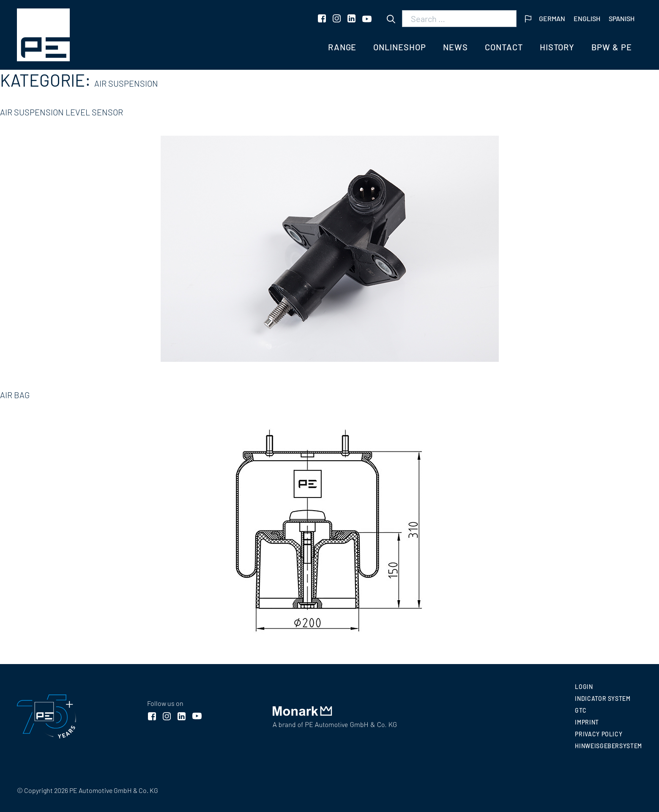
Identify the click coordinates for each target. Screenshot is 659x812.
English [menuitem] (587, 18)
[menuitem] (552, 19)
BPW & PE (612, 47)
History (557, 47)
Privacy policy (599, 734)
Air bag (15, 395)
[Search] (391, 19)
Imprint (587, 722)
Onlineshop (400, 47)
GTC (581, 710)
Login (584, 687)
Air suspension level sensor (62, 112)
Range (342, 47)
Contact (504, 47)
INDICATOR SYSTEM (603, 699)
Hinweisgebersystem (608, 746)
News (455, 47)
